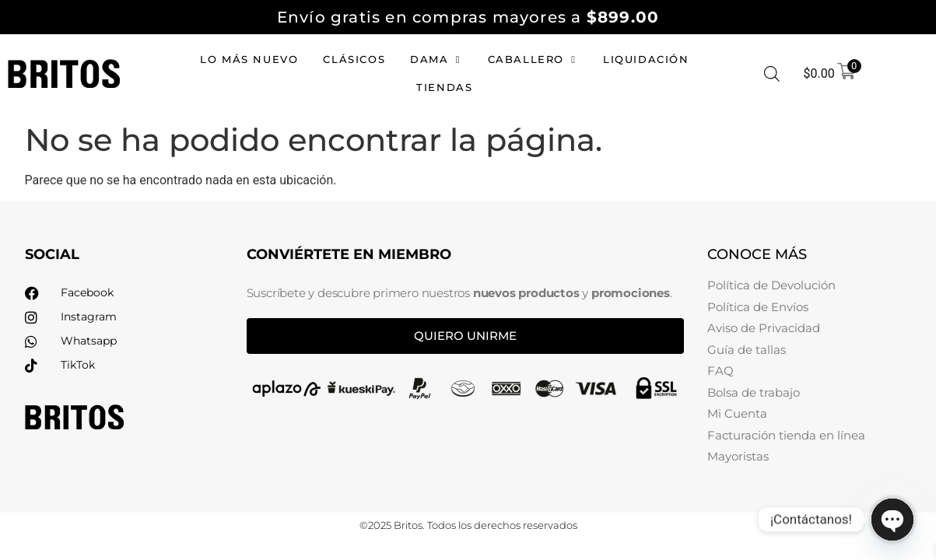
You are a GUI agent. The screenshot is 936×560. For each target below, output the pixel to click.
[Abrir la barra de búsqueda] (772, 74)
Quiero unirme (465, 336)
